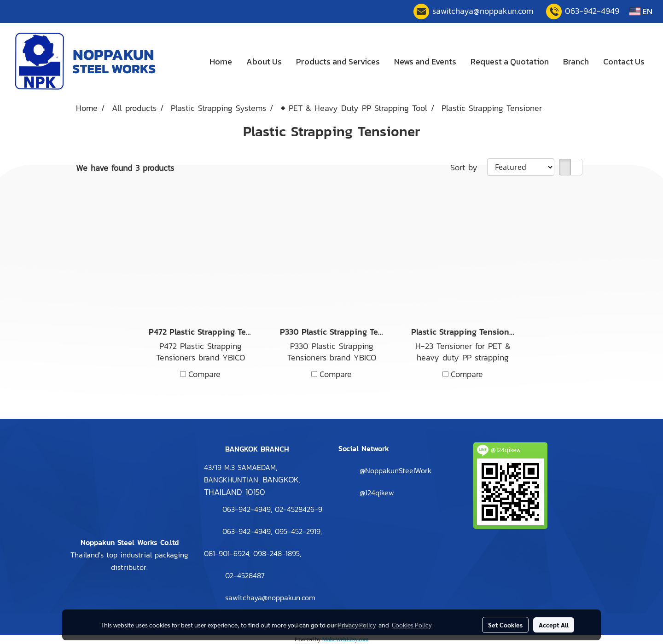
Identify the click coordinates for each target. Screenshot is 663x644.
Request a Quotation (510, 61)
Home (221, 61)
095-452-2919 (298, 531)
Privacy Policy (357, 625)
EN (641, 11)
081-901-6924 (227, 553)
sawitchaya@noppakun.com (483, 11)
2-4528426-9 (299, 509)
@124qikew (377, 493)
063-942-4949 (592, 11)
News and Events (425, 61)
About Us (264, 61)
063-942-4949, (247, 531)
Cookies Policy (412, 625)
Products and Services (338, 61)
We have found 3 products (125, 168)
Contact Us (624, 61)
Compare (204, 374)
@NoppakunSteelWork (395, 470)
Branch (576, 61)
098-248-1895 (276, 553)
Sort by (469, 167)
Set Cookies (505, 625)
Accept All (554, 625)
